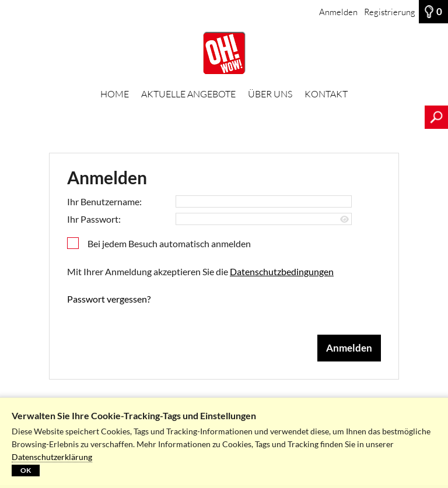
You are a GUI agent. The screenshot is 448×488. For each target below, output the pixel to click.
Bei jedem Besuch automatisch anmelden (169, 243)
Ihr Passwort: (94, 219)
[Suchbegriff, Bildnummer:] (212, 117)
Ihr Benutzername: (104, 201)
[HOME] (224, 53)
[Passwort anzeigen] (344, 220)
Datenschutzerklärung (52, 457)
